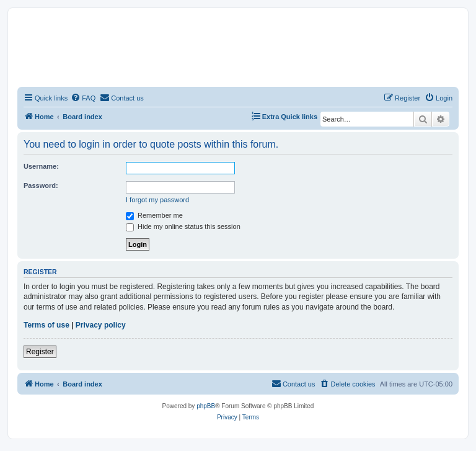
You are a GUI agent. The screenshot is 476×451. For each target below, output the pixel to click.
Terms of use (46, 325)
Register (40, 352)
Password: (41, 185)
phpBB (206, 406)
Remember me (154, 215)
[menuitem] (83, 98)
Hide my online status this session (183, 226)
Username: (41, 166)
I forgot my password (157, 200)
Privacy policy (101, 325)
